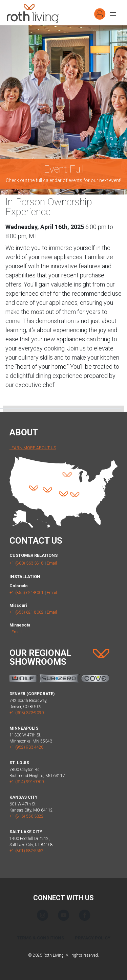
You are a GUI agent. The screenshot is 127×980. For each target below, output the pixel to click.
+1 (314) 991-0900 (27, 782)
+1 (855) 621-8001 (27, 593)
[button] (100, 14)
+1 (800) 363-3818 (27, 563)
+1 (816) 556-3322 (27, 816)
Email (52, 563)
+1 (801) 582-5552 (27, 851)
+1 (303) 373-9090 (27, 713)
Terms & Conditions (40, 938)
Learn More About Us (33, 448)
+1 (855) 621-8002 (27, 612)
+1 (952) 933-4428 (27, 747)
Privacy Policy (93, 938)
